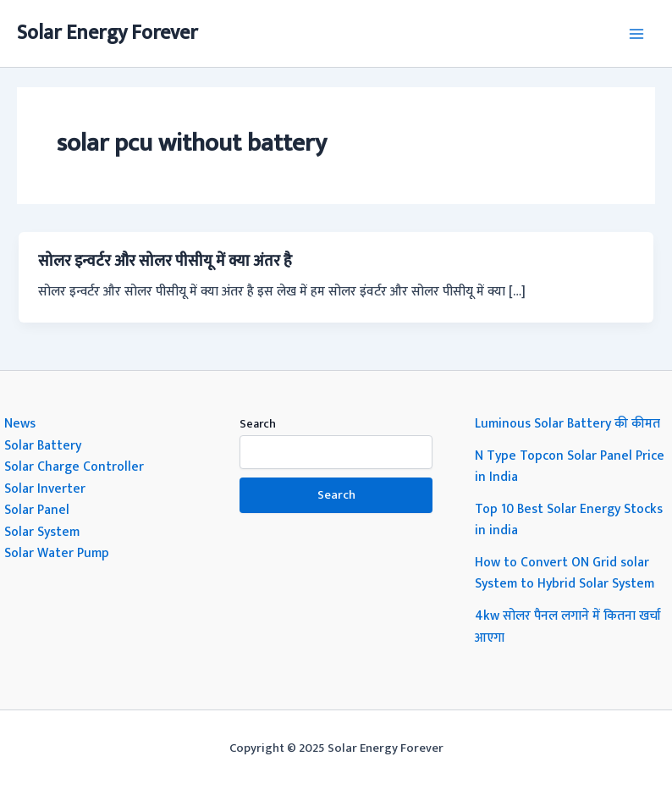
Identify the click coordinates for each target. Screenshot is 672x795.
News (20, 423)
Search (258, 424)
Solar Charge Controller (74, 467)
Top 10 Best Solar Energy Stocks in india (569, 520)
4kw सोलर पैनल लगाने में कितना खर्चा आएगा (568, 627)
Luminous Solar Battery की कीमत (567, 423)
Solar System (42, 532)
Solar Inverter (45, 489)
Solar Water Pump (57, 553)
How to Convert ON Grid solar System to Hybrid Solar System (565, 573)
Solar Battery (43, 445)
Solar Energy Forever (107, 33)
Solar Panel (37, 510)
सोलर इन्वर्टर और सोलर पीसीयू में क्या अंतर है (165, 261)
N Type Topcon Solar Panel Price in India (570, 467)
